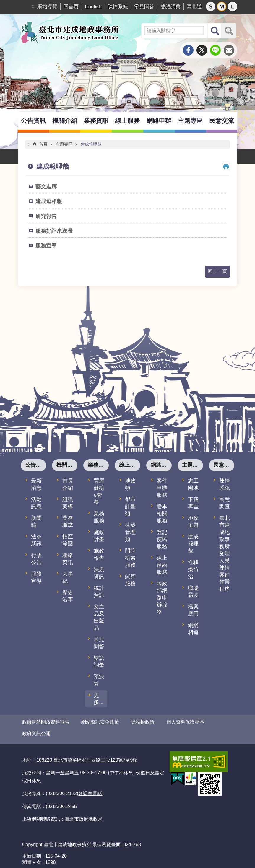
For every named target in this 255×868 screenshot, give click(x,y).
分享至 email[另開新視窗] (229, 50)
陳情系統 (118, 6)
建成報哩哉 (91, 144)
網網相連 (193, 629)
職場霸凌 (193, 592)
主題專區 (190, 121)
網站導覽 (47, 6)
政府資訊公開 (36, 731)
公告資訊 (33, 121)
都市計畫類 (130, 507)
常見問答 (144, 6)
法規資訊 (99, 573)
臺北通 (194, 6)
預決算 (99, 680)
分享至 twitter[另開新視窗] (202, 50)
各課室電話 (90, 788)
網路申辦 (159, 121)
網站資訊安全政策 (100, 722)
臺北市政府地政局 (84, 814)
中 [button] (222, 6)
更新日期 (32, 851)
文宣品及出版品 (99, 617)
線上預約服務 (162, 565)
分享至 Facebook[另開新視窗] (188, 50)
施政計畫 (99, 536)
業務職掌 (68, 522)
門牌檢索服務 (130, 558)
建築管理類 (130, 532)
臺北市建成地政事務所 (69, 32)
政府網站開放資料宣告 (46, 722)
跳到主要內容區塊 (3, 3)
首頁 (43, 144)
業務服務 (99, 517)
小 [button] (211, 6)
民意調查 (225, 503)
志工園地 (193, 484)
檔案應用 (193, 610)
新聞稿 (36, 522)
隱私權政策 (143, 722)
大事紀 (68, 577)
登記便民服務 (162, 539)
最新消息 (36, 484)
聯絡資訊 (68, 559)
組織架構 (68, 503)
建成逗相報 (49, 201)
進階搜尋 (229, 31)
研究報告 (46, 216)
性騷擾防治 (193, 569)
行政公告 (36, 559)
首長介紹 (68, 484)
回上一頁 (217, 271)
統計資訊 (99, 592)
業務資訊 (96, 121)
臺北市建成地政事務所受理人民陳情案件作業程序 (225, 553)
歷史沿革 (68, 596)
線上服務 (127, 121)
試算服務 (130, 580)
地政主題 (193, 522)
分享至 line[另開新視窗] (215, 50)
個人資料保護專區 (185, 722)
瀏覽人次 (32, 857)
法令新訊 (36, 540)
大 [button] (233, 6)
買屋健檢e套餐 (99, 491)
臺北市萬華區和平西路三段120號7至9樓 (96, 755)
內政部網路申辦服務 (162, 598)
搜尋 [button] (215, 31)
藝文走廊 (46, 187)
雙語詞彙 (170, 6)
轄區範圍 (68, 540)
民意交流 (222, 121)
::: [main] (29, 144)
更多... (99, 699)
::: (34, 6)
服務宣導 (46, 246)
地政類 (130, 484)
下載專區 (193, 503)
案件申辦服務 (162, 488)
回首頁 (71, 6)
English (93, 6)
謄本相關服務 (162, 514)
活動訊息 (36, 503)
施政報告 (99, 554)
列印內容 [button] (226, 167)
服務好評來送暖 (54, 231)
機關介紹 (65, 121)
